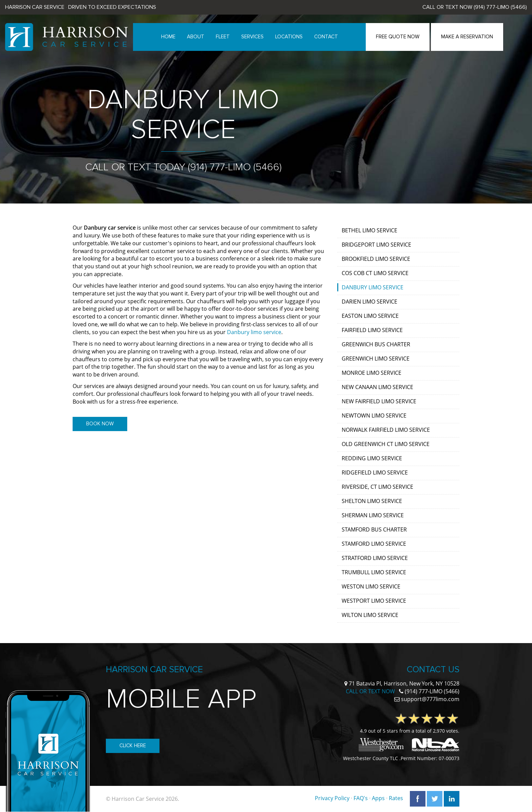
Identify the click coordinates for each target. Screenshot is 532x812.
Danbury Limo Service (373, 287)
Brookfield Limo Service (376, 259)
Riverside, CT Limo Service (377, 487)
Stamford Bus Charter (374, 529)
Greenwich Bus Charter (376, 344)
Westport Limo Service (374, 601)
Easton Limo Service (370, 316)
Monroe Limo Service (372, 373)
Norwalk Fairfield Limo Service (386, 430)
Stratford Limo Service (375, 558)
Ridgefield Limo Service (375, 472)
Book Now (100, 424)
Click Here (133, 746)
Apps (378, 798)
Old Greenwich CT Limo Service (386, 444)
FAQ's (361, 798)
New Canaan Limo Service (377, 387)
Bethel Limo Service (369, 230)
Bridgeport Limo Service (376, 245)
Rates (396, 798)
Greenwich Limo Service (376, 359)
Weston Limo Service (371, 586)
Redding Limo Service (372, 458)
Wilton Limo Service (370, 615)
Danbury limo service (254, 332)
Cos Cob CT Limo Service (375, 273)
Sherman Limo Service (373, 515)
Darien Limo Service (369, 302)
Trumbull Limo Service (374, 572)
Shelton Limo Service (372, 501)
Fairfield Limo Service (372, 330)
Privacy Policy (332, 798)
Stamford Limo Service (374, 544)
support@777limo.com (430, 699)
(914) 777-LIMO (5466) (500, 7)
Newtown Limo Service (374, 415)
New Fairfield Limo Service (379, 401)
